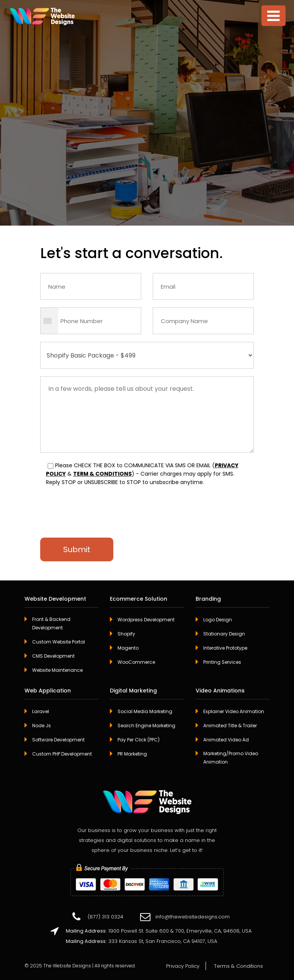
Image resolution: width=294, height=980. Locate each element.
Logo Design (218, 620)
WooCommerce (136, 662)
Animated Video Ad (226, 740)
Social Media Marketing (145, 711)
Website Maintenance (57, 670)
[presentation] (98, 507)
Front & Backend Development (51, 623)
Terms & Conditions (238, 966)
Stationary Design (224, 634)
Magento (128, 648)
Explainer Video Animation (234, 711)
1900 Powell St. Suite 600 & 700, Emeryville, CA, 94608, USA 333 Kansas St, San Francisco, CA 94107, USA (159, 935)
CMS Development (53, 656)
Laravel (41, 711)
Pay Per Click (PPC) (139, 740)
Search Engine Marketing (146, 726)
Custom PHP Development (62, 754)
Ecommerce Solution (139, 599)
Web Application (48, 691)
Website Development (55, 599)
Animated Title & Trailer (230, 726)
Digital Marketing (133, 691)
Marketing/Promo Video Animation (231, 758)
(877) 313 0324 (105, 917)
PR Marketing (132, 754)
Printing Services (222, 662)
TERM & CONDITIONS (102, 474)
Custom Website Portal (59, 642)
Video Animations (220, 691)
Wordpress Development (146, 620)
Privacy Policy (183, 966)
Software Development (58, 740)
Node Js (42, 726)
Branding (208, 599)
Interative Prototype (225, 648)
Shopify (126, 634)
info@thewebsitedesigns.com (193, 917)
